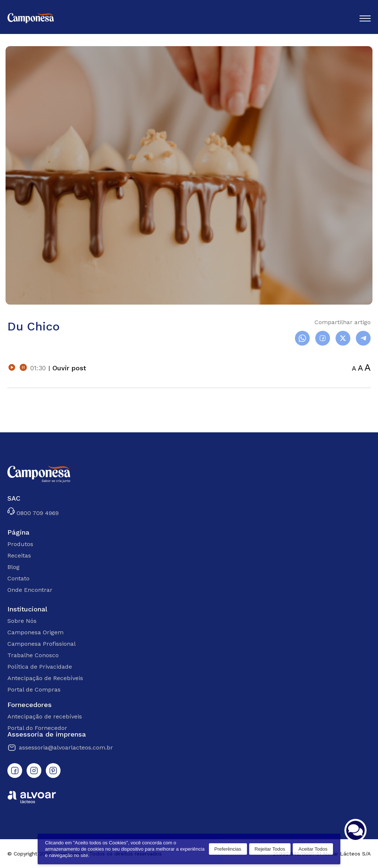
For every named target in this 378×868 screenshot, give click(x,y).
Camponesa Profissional (42, 644)
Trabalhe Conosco (33, 655)
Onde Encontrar (30, 590)
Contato (18, 578)
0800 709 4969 (33, 512)
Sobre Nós (22, 621)
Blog (13, 567)
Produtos (20, 544)
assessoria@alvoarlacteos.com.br (60, 748)
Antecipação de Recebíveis (45, 678)
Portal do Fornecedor (37, 728)
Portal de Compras (34, 689)
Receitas (19, 555)
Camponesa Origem (35, 632)
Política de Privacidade (40, 667)
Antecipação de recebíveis (45, 716)
